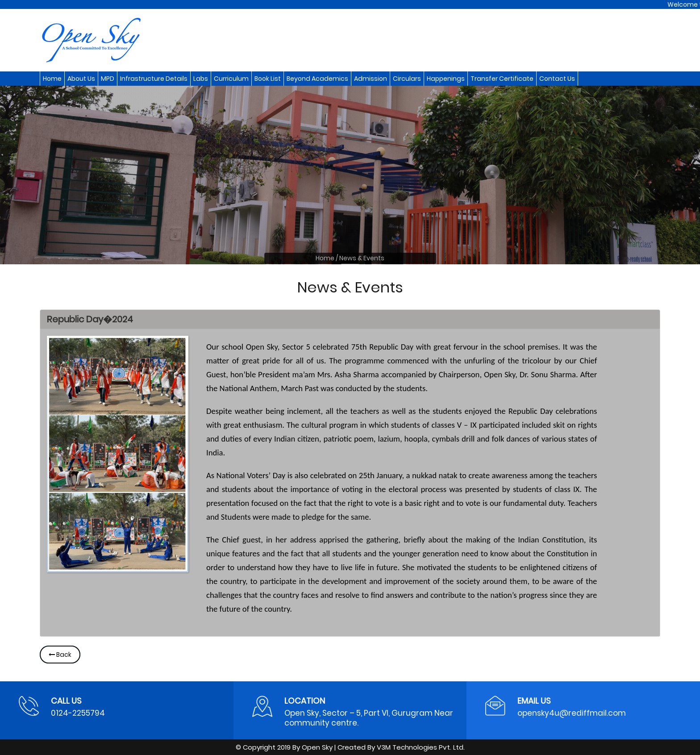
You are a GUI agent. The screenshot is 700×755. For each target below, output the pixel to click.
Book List (268, 79)
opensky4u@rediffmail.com (572, 713)
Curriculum (231, 79)
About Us (81, 79)
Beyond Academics (317, 79)
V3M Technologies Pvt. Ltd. (421, 747)
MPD (108, 79)
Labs (201, 79)
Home (52, 79)
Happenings (446, 79)
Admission (371, 79)
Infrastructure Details (154, 79)
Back (60, 655)
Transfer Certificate (502, 79)
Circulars (407, 79)
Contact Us (557, 79)
